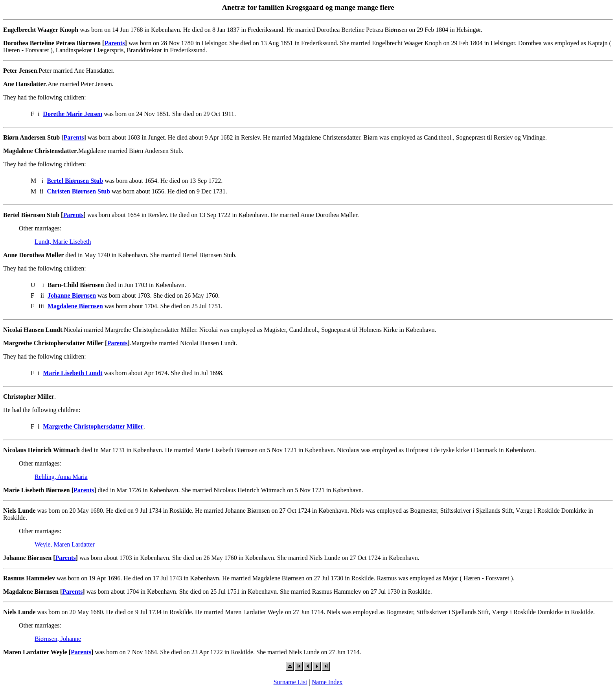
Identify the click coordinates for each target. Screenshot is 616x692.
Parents (114, 43)
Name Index (327, 682)
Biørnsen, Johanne (58, 639)
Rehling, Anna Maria (61, 477)
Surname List (291, 682)
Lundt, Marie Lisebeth (63, 242)
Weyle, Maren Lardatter (65, 544)
